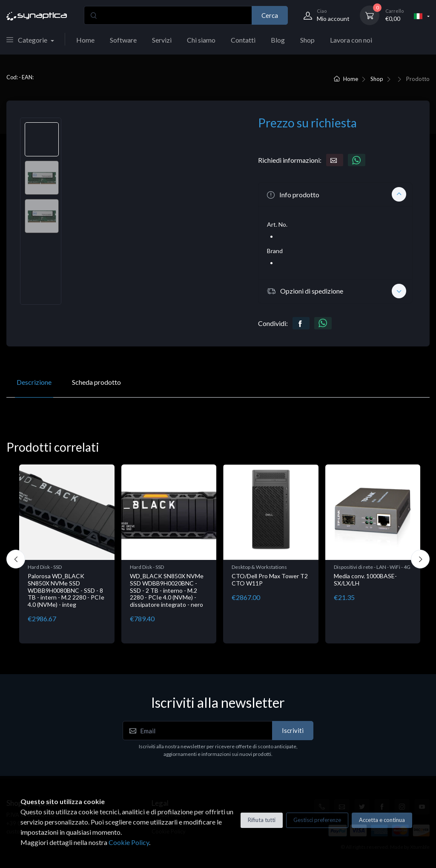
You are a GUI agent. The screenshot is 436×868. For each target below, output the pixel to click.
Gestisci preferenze (317, 820)
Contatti (243, 40)
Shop (307, 40)
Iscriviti (293, 730)
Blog (278, 40)
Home (85, 40)
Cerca (270, 15)
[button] (335, 194)
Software (123, 40)
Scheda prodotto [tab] (96, 382)
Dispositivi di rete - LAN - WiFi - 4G (372, 567)
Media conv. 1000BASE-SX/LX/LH (365, 580)
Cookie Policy (129, 842)
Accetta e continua (382, 820)
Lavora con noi (351, 40)
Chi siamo (201, 40)
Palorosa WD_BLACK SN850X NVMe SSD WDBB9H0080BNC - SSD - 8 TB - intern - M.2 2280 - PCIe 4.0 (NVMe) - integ (66, 590)
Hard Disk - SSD (45, 567)
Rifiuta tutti (262, 820)
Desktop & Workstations (259, 567)
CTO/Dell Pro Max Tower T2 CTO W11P (270, 580)
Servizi (162, 40)
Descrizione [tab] (34, 382)
